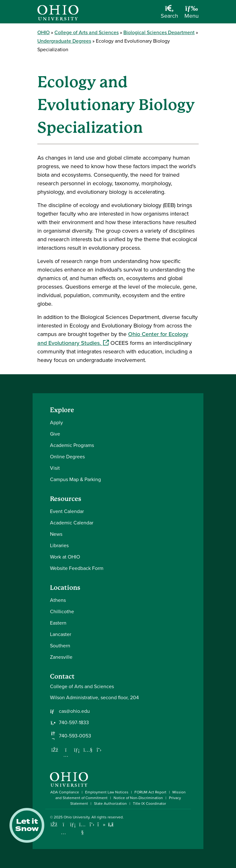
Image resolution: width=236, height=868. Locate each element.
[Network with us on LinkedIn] (77, 750)
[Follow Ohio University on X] (92, 825)
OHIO (43, 32)
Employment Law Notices (107, 792)
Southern (60, 646)
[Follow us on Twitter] (99, 750)
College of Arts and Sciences (87, 32)
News (56, 534)
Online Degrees (67, 457)
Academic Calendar (72, 523)
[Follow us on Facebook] (55, 750)
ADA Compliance (65, 792)
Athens (58, 600)
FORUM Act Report (150, 792)
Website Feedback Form (77, 568)
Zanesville (61, 657)
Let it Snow (27, 825)
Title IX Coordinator (149, 804)
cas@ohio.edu (74, 711)
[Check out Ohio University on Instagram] (63, 832)
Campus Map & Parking (75, 479)
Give (55, 434)
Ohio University (77, 817)
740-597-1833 (74, 723)
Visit (55, 468)
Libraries (59, 545)
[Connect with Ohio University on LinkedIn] (73, 825)
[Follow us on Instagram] (66, 755)
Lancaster (61, 634)
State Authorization (110, 804)
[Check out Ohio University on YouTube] (82, 828)
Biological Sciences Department (159, 32)
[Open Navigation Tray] (192, 14)
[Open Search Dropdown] (169, 14)
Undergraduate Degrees (64, 41)
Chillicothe (62, 611)
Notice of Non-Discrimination (138, 798)
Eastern (58, 623)
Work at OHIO (65, 557)
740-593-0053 (75, 736)
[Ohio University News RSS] (111, 825)
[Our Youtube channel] (88, 750)
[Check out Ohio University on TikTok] (101, 825)
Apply (56, 422)
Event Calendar (67, 511)
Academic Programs (72, 445)
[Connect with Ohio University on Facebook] (54, 825)
